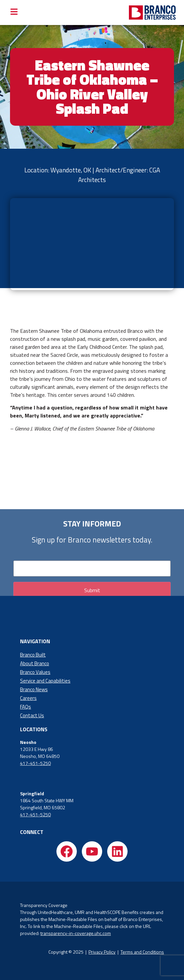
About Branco (35, 663)
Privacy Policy (102, 952)
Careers (28, 698)
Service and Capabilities (45, 681)
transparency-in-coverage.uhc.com (76, 933)
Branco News (34, 689)
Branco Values (35, 672)
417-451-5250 (35, 763)
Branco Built (33, 655)
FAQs (26, 707)
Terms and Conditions (142, 952)
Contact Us (32, 715)
